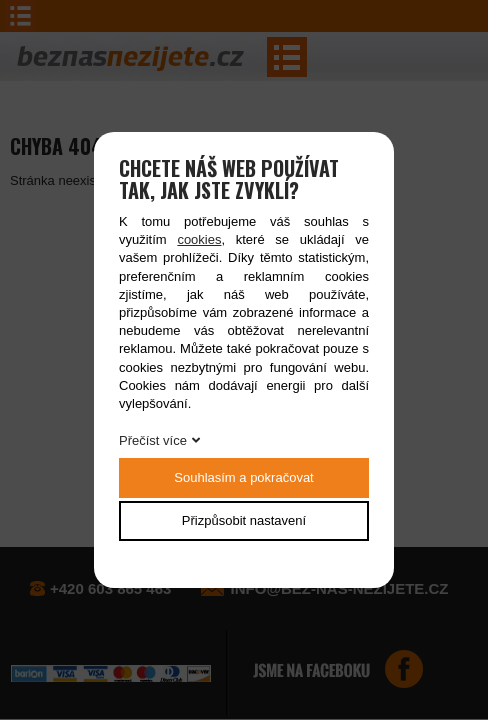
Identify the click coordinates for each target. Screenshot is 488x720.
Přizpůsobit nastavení (244, 520)
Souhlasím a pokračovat (243, 477)
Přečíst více (153, 440)
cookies (199, 239)
